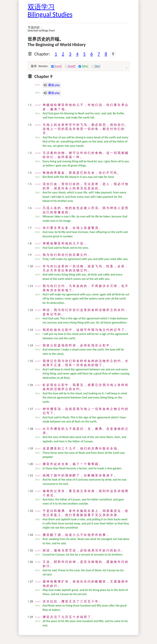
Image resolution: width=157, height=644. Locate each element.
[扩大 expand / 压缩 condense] (126, 68)
